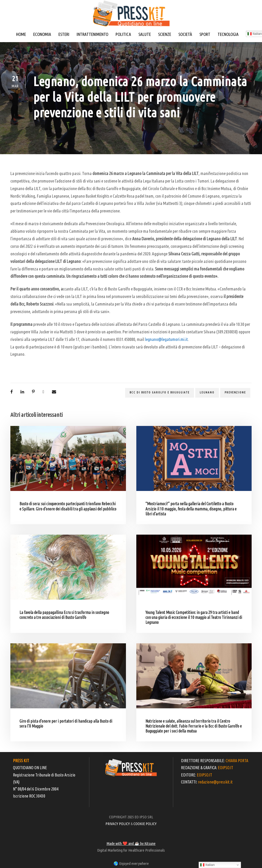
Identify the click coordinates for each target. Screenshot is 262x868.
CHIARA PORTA (237, 761)
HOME (21, 34)
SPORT (205, 34)
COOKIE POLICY (145, 824)
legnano (207, 392)
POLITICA (123, 34)
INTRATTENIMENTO (92, 34)
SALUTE (145, 34)
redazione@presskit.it (215, 782)
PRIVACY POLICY (118, 824)
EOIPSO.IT (226, 768)
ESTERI (64, 34)
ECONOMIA (42, 34)
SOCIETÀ (185, 34)
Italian (207, 865)
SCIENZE (165, 34)
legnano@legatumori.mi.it (166, 339)
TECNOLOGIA (228, 34)
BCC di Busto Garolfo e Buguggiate (160, 392)
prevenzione (235, 392)
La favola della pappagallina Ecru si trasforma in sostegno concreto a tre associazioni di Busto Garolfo (64, 615)
